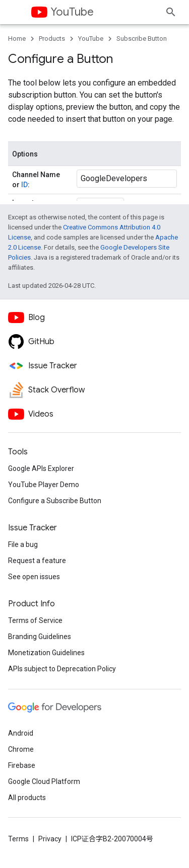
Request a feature (37, 561)
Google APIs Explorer (41, 468)
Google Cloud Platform (44, 781)
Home (17, 38)
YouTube (72, 12)
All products (27, 798)
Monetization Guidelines (46, 653)
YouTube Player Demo (44, 485)
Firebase (22, 765)
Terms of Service (35, 620)
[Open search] (171, 12)
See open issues (34, 577)
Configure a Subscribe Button (55, 501)
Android (21, 733)
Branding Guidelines (40, 637)
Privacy (50, 839)
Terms (18, 839)
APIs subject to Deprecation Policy (62, 669)
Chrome (21, 749)
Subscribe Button (142, 38)
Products (52, 38)
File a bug (23, 544)
